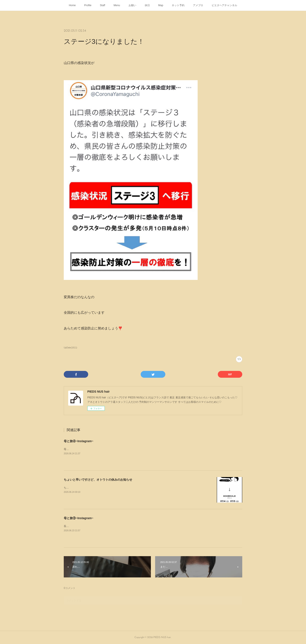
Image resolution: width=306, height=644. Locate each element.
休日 (147, 5)
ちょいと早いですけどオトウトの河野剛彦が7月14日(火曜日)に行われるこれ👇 (109, 488)
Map (161, 5)
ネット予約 (178, 5)
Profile (88, 5)
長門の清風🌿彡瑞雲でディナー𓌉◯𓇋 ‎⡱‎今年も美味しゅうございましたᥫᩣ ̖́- (105, 526)
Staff (102, 5)
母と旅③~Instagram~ (79, 518)
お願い (132, 5)
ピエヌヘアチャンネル (224, 5)
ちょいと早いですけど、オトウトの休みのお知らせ (98, 480)
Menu (117, 5)
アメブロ (198, 5)
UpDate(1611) (70, 348)
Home (72, 5)
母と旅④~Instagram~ (79, 441)
